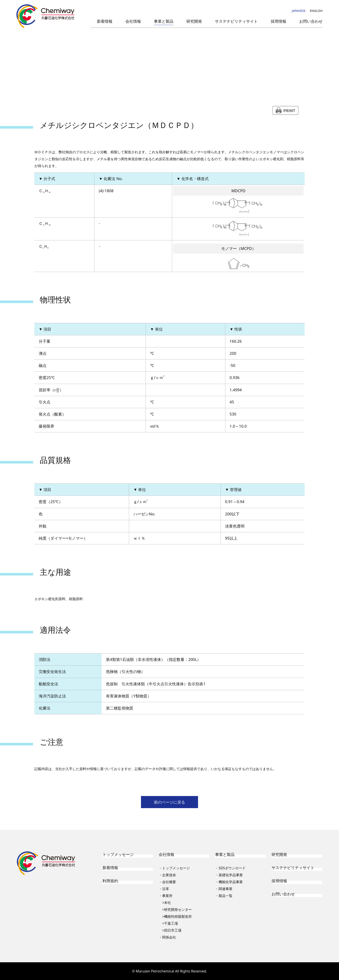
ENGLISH (316, 11)
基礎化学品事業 (231, 875)
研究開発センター (178, 910)
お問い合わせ (311, 21)
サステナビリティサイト (236, 21)
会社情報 (133, 21)
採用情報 (278, 21)
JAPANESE (299, 11)
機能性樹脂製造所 (178, 916)
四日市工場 (173, 930)
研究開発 (194, 21)
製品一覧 (225, 896)
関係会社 (169, 937)
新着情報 (105, 21)
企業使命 (169, 875)
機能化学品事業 (231, 882)
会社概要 (169, 882)
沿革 (166, 889)
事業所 (167, 896)
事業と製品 (164, 21)
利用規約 (110, 881)
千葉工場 (171, 923)
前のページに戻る (169, 802)
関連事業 (225, 889)
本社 (168, 903)
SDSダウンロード (232, 868)
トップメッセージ (118, 854)
